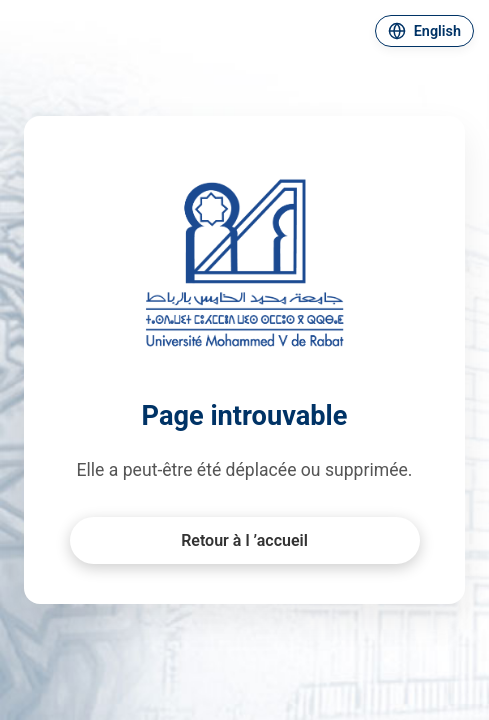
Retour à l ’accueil (244, 540)
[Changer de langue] (424, 31)
